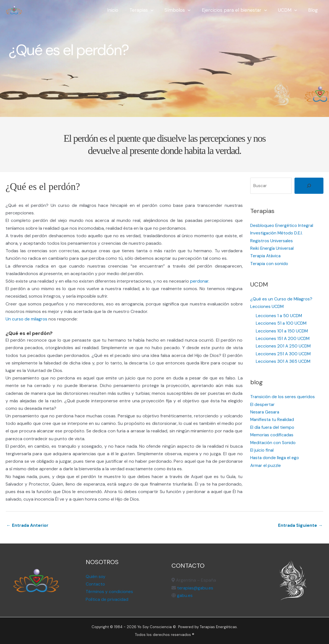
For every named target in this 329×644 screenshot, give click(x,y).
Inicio (122, 10)
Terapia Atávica (266, 256)
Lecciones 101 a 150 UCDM (282, 330)
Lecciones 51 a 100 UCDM (282, 323)
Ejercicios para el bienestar (239, 10)
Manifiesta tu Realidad (273, 419)
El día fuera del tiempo (273, 426)
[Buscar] (309, 186)
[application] (158, 10)
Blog (314, 10)
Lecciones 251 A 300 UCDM (284, 353)
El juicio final (262, 449)
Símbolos (183, 10)
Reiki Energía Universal (272, 248)
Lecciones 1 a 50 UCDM (279, 315)
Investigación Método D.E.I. (277, 233)
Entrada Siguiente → (300, 526)
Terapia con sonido (270, 263)
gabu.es (184, 595)
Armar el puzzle (266, 464)
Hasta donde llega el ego (275, 456)
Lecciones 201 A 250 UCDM (284, 345)
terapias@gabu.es (196, 588)
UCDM (290, 10)
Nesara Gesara (265, 411)
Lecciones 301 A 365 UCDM (284, 360)
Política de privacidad (108, 599)
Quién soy (96, 576)
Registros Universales (272, 240)
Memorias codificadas (273, 434)
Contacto (96, 584)
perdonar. (200, 281)
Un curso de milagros (27, 319)
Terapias (149, 10)
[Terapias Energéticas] (14, 10)
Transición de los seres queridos (283, 396)
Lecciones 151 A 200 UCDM (283, 338)
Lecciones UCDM (267, 306)
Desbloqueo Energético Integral (283, 225)
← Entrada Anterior (28, 526)
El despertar (263, 403)
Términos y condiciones (110, 592)
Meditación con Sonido (274, 441)
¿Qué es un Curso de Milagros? (282, 299)
